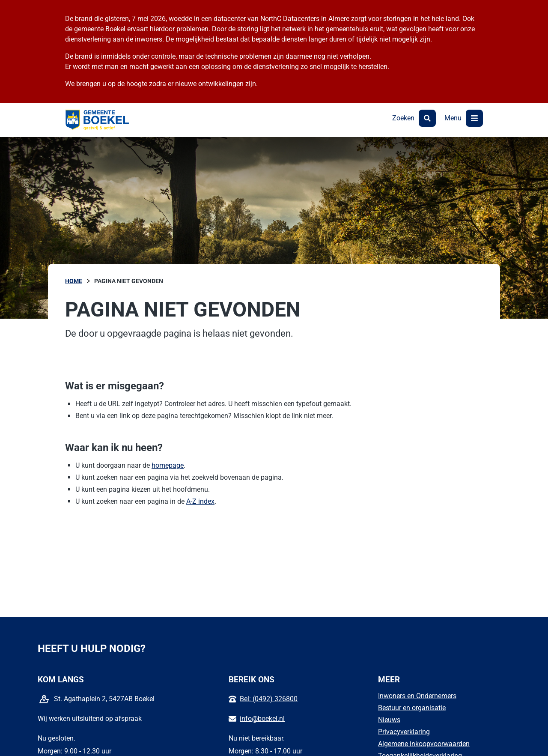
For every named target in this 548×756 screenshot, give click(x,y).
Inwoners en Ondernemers (417, 696)
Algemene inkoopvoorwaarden (424, 744)
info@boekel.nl (262, 719)
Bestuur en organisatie (412, 708)
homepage (168, 465)
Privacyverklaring (404, 732)
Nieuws (389, 720)
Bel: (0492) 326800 (269, 699)
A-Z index (200, 501)
